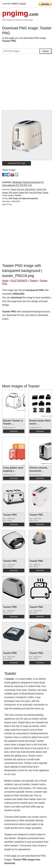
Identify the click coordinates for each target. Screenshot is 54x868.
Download (14, 431)
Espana (23, 4)
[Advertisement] (27, 83)
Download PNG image (17, 163)
